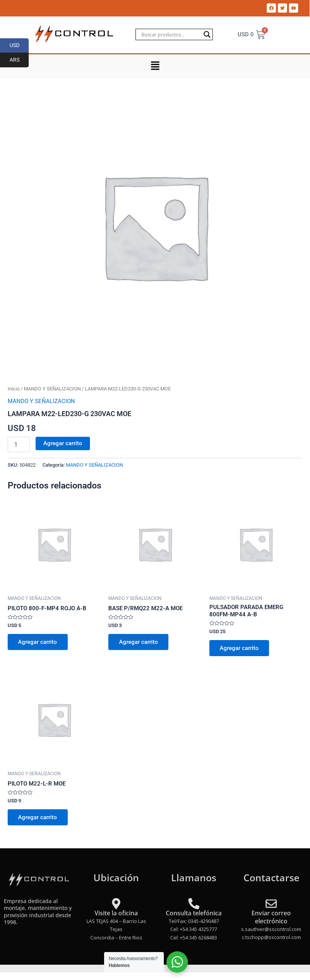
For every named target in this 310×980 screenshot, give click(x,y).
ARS (19, 60)
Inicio (14, 389)
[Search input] (171, 34)
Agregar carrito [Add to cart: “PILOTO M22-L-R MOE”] (38, 818)
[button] (155, 67)
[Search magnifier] (207, 34)
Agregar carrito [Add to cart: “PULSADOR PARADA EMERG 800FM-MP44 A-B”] (240, 648)
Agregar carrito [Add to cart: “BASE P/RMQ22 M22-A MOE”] (139, 642)
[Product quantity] (19, 444)
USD (19, 46)
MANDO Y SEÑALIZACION (52, 389)
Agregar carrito (63, 443)
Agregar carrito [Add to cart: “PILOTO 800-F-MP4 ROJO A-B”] (38, 642)
